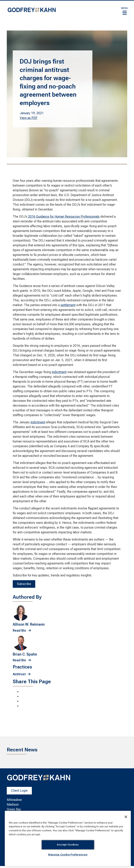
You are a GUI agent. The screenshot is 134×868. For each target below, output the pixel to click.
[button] (125, 11)
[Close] (126, 817)
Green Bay (14, 809)
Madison (13, 805)
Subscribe (24, 584)
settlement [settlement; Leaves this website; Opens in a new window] (68, 305)
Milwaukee (14, 800)
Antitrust (19, 674)
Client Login (19, 791)
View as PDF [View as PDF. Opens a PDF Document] (29, 118)
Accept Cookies (68, 845)
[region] (68, 839)
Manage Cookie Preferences (68, 855)
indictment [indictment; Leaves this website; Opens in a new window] (59, 372)
